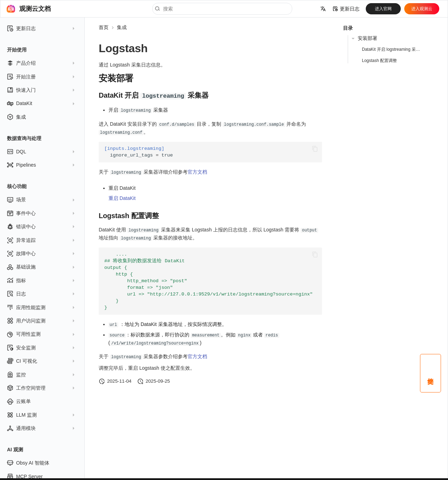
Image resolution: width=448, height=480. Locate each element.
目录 (348, 28)
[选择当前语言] (323, 9)
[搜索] (222, 9)
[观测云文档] (11, 9)
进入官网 (383, 9)
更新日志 (346, 9)
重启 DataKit (122, 197)
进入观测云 (422, 9)
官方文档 (197, 171)
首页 (104, 27)
